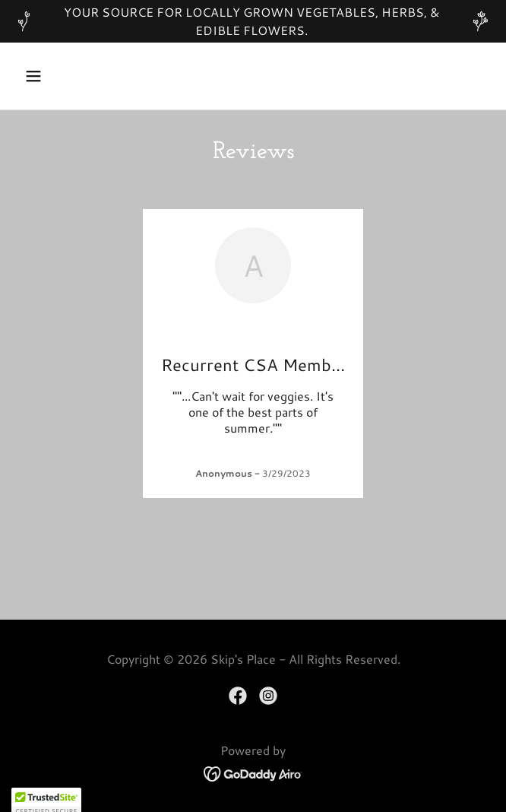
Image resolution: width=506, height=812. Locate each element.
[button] (54, 76)
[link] (238, 696)
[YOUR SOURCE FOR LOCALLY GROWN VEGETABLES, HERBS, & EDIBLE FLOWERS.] (253, 21)
